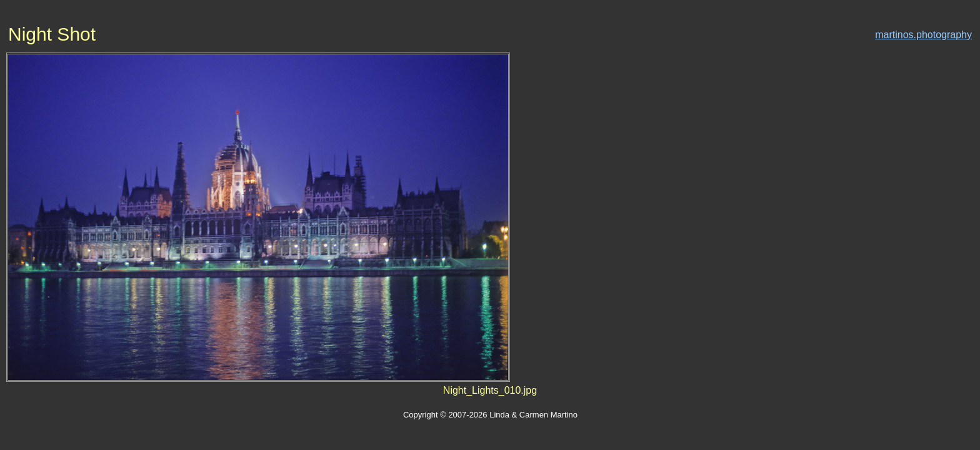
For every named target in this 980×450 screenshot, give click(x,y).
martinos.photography (923, 35)
